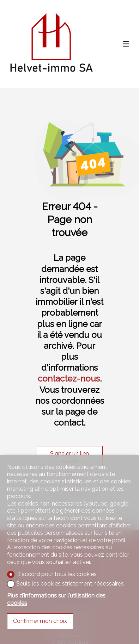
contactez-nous (69, 379)
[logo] (51, 44)
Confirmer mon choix (40, 621)
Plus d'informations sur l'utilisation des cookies (56, 599)
